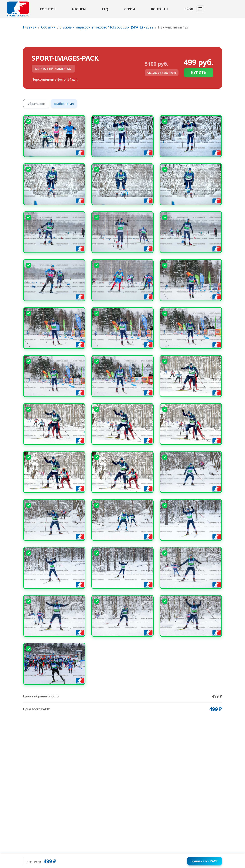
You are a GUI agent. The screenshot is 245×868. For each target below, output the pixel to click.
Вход (189, 9)
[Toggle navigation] (200, 9)
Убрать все (36, 104)
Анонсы (79, 9)
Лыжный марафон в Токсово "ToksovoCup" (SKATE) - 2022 (107, 27)
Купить (199, 73)
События (48, 9)
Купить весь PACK (205, 861)
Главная (30, 27)
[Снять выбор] (28, 121)
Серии (130, 9)
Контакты (160, 9)
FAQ (105, 9)
